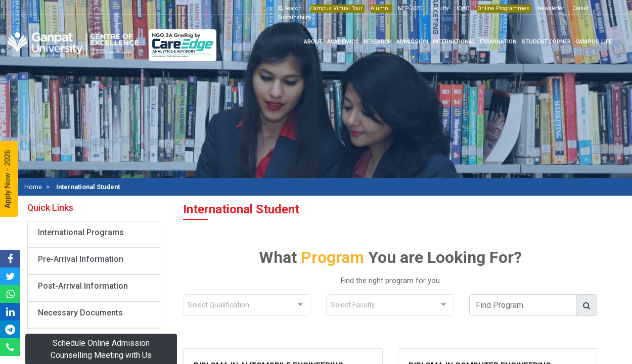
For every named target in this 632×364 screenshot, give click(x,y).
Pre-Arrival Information (81, 259)
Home (33, 187)
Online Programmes (501, 8)
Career (579, 8)
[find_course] (525, 305)
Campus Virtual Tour (334, 8)
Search (289, 8)
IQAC (461, 8)
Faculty (437, 8)
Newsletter (549, 8)
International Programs (81, 232)
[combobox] (247, 305)
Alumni (378, 8)
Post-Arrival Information (83, 286)
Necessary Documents (80, 313)
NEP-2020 (408, 8)
